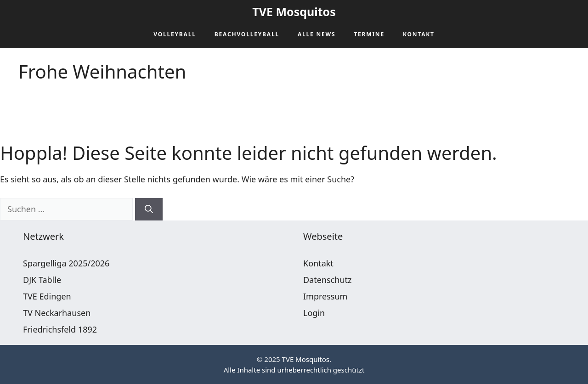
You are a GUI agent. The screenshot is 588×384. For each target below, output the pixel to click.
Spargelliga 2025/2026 (66, 263)
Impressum (325, 296)
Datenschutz (327, 280)
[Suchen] (149, 209)
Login (314, 313)
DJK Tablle (42, 280)
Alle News (317, 34)
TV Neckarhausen (57, 313)
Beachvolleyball (247, 34)
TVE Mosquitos (294, 11)
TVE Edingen (47, 296)
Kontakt (419, 34)
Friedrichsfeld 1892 (60, 329)
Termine (369, 34)
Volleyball (175, 34)
